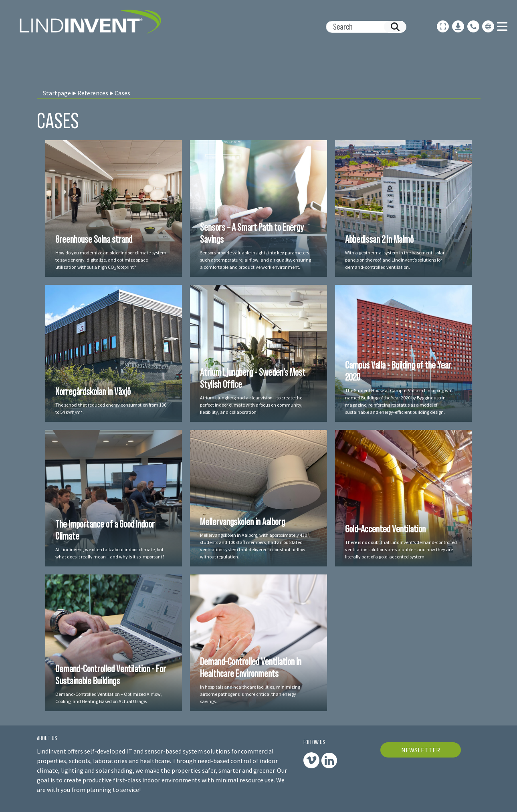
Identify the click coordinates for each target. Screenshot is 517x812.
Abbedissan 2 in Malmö (379, 239)
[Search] (363, 27)
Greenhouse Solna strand (94, 239)
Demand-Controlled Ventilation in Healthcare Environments (251, 667)
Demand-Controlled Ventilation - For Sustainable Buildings (111, 675)
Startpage (57, 93)
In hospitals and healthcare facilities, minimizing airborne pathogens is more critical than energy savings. (250, 694)
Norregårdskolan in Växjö (93, 391)
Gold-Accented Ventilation (385, 529)
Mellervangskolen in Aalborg (242, 522)
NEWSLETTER (421, 750)
